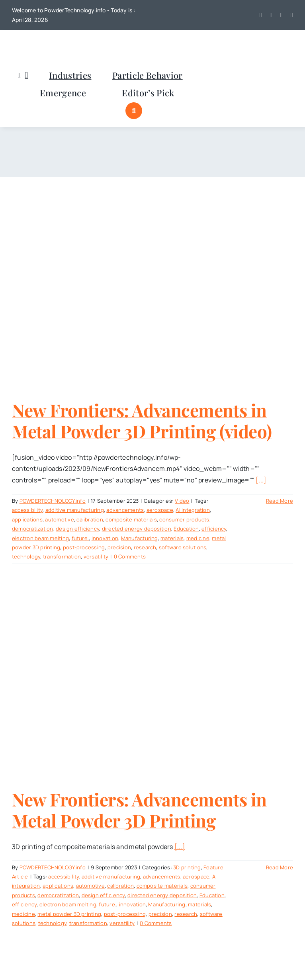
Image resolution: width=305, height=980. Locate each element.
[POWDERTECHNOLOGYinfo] (52, 41)
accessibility (27, 510)
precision (119, 547)
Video (182, 501)
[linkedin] (282, 15)
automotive (59, 519)
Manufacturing (140, 538)
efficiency (214, 529)
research (145, 547)
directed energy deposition (137, 529)
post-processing (84, 547)
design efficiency (77, 529)
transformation (62, 556)
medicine (198, 538)
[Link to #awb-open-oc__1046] (134, 111)
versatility (96, 556)
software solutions (183, 547)
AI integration (193, 510)
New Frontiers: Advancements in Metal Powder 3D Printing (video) (142, 420)
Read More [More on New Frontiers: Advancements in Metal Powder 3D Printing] (280, 867)
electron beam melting (40, 538)
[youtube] (271, 15)
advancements (125, 510)
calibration (90, 519)
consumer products (184, 519)
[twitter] (261, 15)
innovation (105, 538)
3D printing (187, 867)
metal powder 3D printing (69, 914)
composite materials (131, 519)
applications (27, 519)
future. (80, 538)
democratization (33, 529)
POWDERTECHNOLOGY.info (53, 501)
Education (186, 529)
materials (172, 538)
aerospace (160, 510)
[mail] (292, 15)
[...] (261, 480)
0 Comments (130, 556)
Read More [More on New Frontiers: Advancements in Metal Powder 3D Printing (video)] (280, 501)
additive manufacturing (75, 510)
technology (26, 556)
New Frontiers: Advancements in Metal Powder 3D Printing (139, 810)
